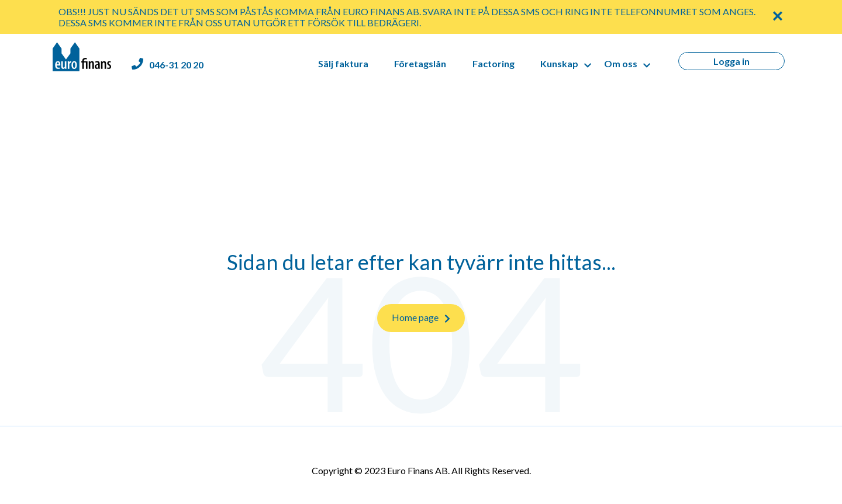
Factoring (494, 63)
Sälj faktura (343, 63)
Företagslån (420, 63)
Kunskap (559, 63)
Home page (421, 317)
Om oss (621, 63)
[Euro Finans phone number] (168, 65)
